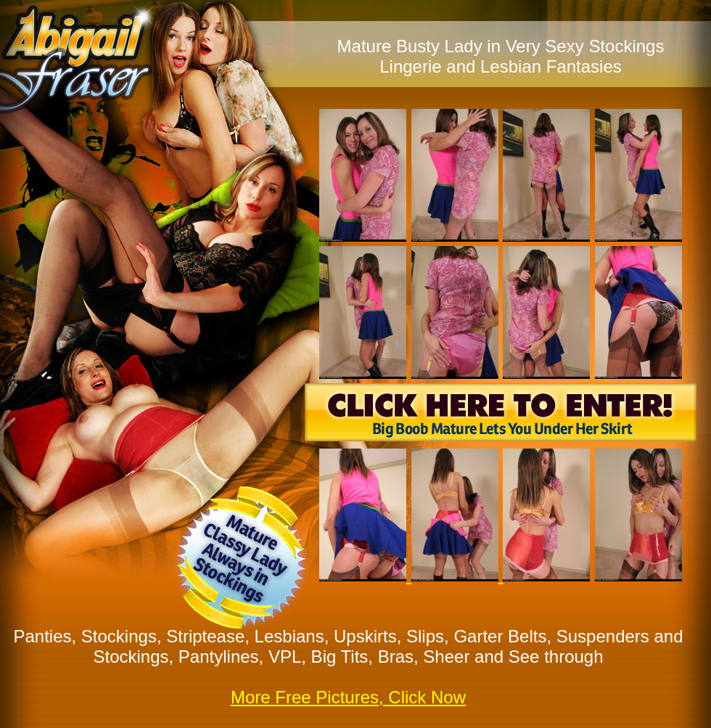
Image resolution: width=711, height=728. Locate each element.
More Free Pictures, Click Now (348, 697)
